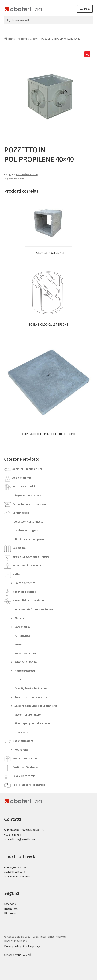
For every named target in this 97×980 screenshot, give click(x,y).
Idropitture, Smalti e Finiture (31, 557)
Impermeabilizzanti (27, 653)
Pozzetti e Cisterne (28, 39)
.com (27, 876)
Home (12, 39)
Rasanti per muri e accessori (32, 697)
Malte (16, 574)
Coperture (19, 548)
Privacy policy (13, 946)
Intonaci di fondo (26, 662)
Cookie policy (31, 946)
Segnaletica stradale (28, 495)
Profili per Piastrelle (25, 767)
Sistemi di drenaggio (28, 714)
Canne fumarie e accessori (29, 504)
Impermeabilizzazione (27, 565)
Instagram (11, 909)
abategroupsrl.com (16, 867)
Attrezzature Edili (24, 486)
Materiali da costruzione (28, 600)
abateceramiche (14, 876)
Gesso (18, 644)
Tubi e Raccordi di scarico (29, 785)
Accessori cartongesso (29, 521)
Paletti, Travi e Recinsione (31, 688)
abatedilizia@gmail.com (20, 839)
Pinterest (10, 913)
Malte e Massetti (25, 671)
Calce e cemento (25, 583)
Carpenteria (22, 627)
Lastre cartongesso (27, 530)
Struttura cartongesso (29, 539)
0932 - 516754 (13, 835)
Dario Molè (25, 955)
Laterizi (19, 679)
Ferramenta (22, 635)
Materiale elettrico (24, 592)
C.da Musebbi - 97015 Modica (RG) (25, 830)
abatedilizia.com (15, 871)
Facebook (10, 904)
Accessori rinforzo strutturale (34, 609)
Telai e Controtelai (24, 776)
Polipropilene (17, 179)
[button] (87, 54)
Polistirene (21, 750)
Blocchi (19, 618)
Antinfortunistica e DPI (27, 469)
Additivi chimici (22, 478)
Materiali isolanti (23, 741)
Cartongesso (21, 513)
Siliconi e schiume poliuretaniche (36, 706)
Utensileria (21, 732)
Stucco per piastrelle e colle (32, 723)
